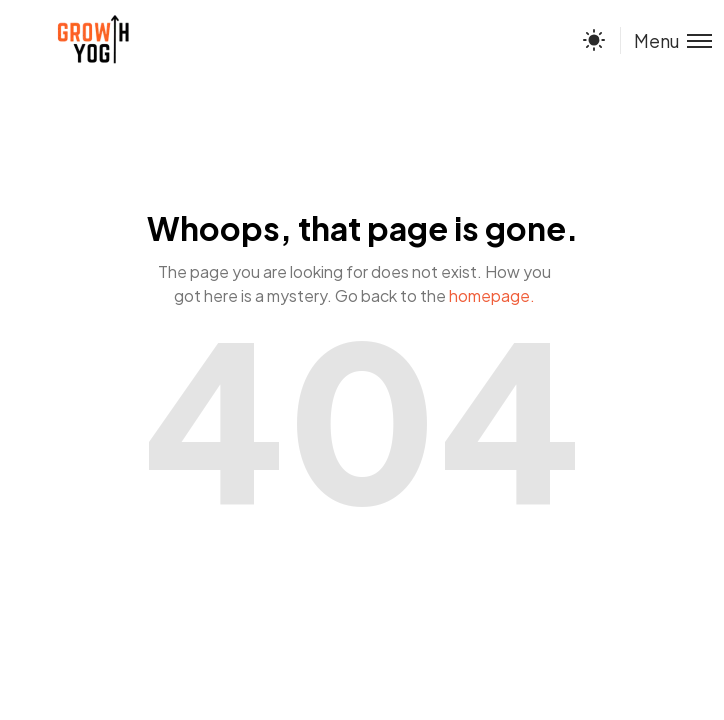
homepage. (492, 295)
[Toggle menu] (666, 40)
